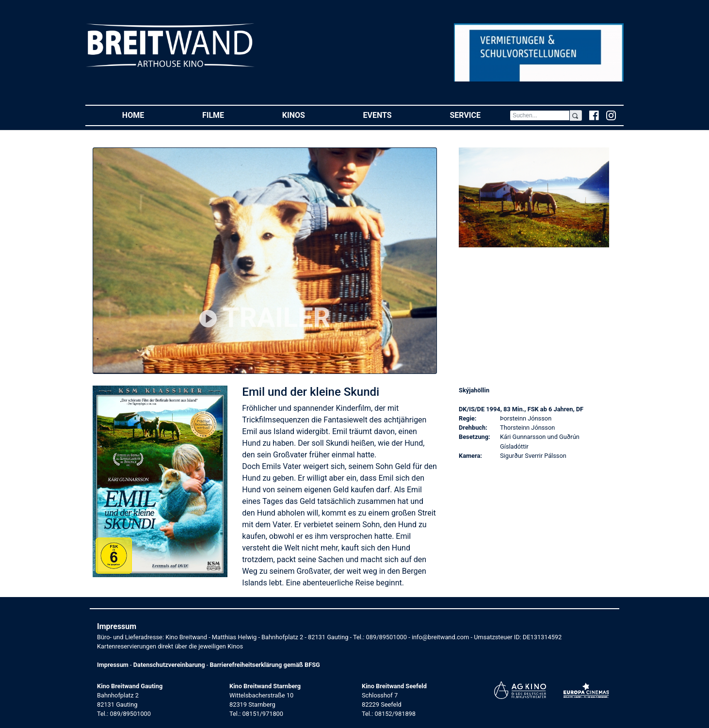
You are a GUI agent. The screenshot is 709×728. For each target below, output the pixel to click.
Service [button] (479, 115)
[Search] (540, 115)
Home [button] (148, 115)
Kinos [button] (308, 115)
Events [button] (392, 115)
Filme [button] (228, 115)
